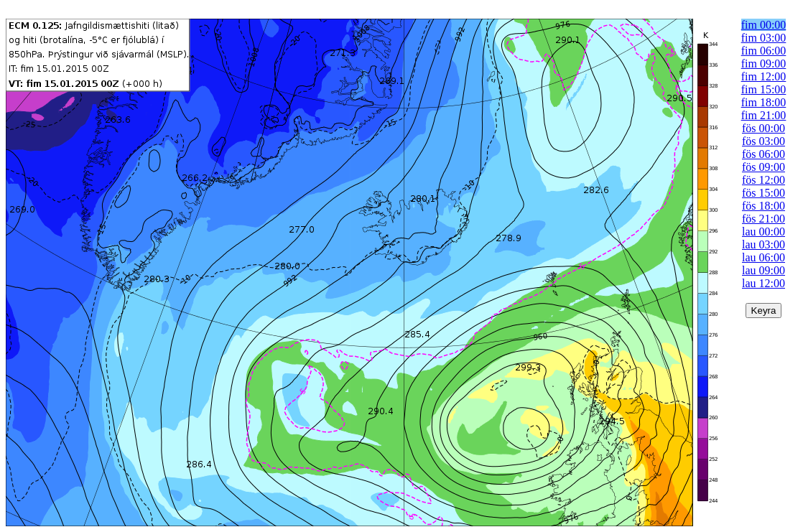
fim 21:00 (764, 115)
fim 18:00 (764, 102)
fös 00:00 (763, 128)
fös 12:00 (763, 180)
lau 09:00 (763, 270)
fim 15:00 (764, 89)
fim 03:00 (764, 38)
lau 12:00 (763, 283)
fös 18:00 (763, 206)
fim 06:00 (764, 51)
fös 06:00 (763, 154)
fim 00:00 (764, 25)
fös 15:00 (763, 193)
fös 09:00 (763, 167)
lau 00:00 (763, 232)
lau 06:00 (763, 257)
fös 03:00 (763, 141)
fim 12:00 (764, 76)
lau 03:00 (763, 244)
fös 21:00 (763, 219)
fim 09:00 (764, 64)
